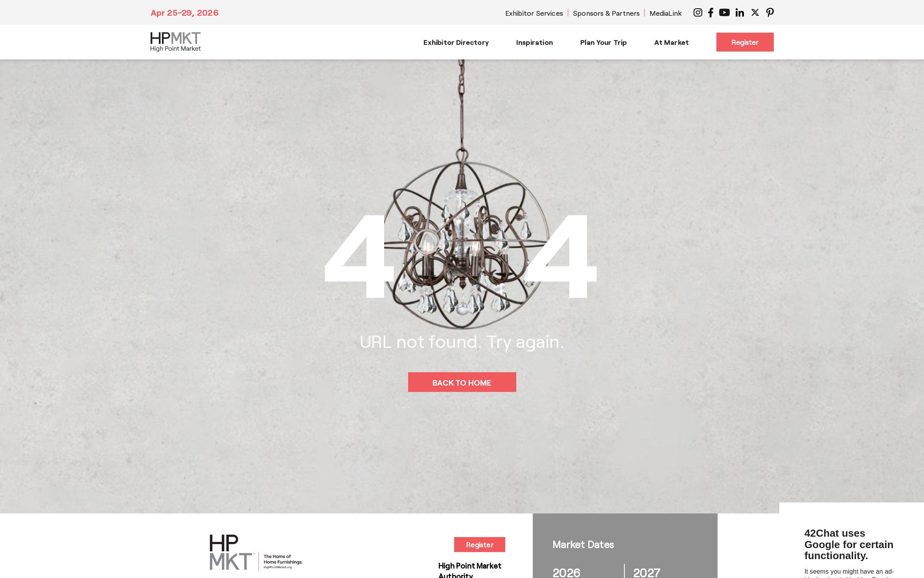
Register (745, 42)
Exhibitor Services (534, 13)
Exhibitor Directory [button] (456, 42)
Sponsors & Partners (606, 13)
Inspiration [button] (535, 42)
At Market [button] (672, 42)
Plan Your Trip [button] (604, 42)
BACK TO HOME (462, 382)
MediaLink (666, 13)
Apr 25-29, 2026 (185, 12)
